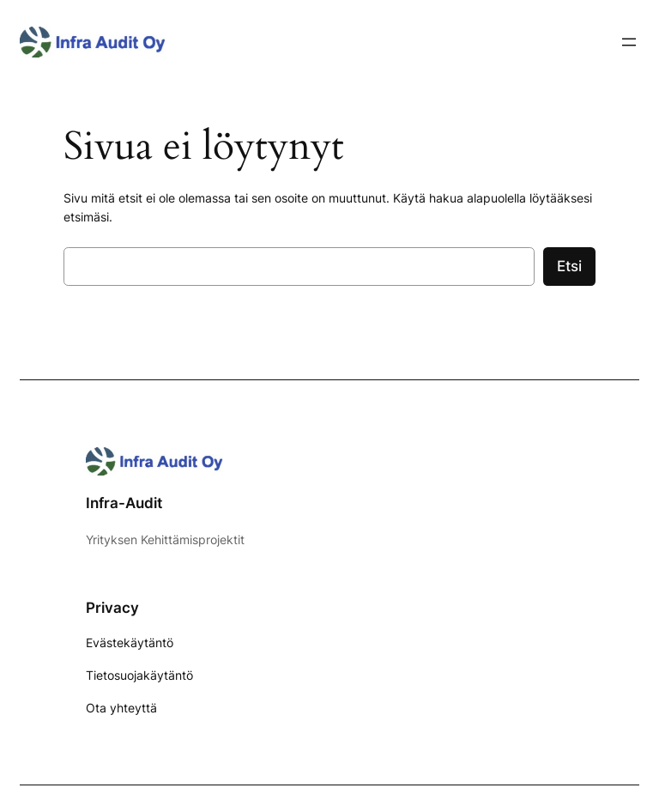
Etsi (569, 266)
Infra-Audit (124, 503)
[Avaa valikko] (629, 42)
